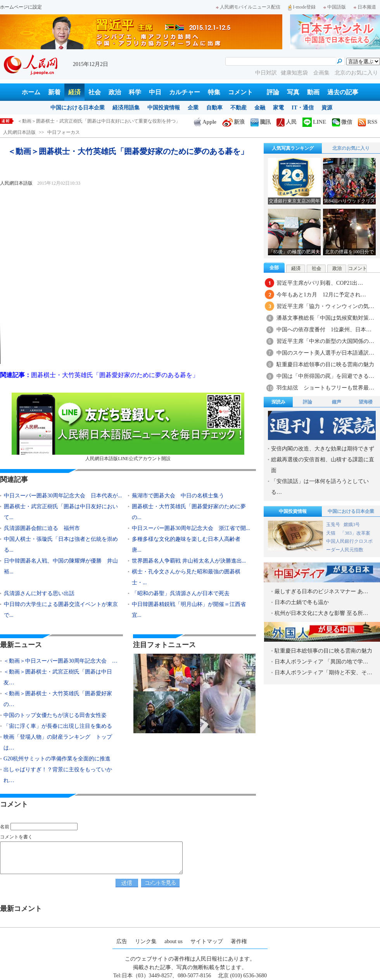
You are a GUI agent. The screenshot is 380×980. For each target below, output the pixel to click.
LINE (314, 122)
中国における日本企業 (78, 108)
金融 (260, 108)
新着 (54, 92)
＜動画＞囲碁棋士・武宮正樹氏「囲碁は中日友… (58, 677)
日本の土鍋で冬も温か (302, 602)
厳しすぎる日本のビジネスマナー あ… (321, 591)
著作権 (239, 941)
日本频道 (365, 7)
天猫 (331, 533)
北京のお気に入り (356, 73)
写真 (293, 92)
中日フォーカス (64, 132)
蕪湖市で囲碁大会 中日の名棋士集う (178, 496)
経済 (74, 92)
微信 (342, 122)
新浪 (233, 122)
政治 (115, 92)
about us (174, 941)
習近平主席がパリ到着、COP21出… (320, 283)
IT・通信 (303, 108)
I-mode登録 (302, 7)
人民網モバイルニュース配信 (248, 7)
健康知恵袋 (295, 73)
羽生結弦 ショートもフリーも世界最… (325, 388)
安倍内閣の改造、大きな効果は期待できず (323, 449)
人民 (287, 122)
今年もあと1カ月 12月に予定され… (321, 295)
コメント (240, 92)
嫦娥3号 (352, 525)
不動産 (238, 108)
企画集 (322, 73)
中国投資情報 (164, 108)
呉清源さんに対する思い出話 (39, 593)
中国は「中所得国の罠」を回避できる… (325, 376)
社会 (95, 92)
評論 (273, 92)
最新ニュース (21, 645)
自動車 (214, 108)
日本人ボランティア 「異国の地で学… (321, 662)
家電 (278, 108)
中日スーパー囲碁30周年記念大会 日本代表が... (63, 496)
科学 (135, 92)
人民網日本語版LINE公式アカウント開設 (128, 427)
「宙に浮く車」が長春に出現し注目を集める (58, 726)
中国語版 (335, 7)
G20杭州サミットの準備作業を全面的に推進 (57, 759)
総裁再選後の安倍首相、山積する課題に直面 (323, 465)
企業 (193, 108)
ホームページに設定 (21, 7)
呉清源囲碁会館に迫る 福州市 (42, 528)
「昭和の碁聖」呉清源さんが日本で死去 (181, 593)
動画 (313, 92)
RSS (368, 122)
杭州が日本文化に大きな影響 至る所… (321, 613)
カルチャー (185, 92)
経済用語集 (126, 108)
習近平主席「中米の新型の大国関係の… (325, 341)
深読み (278, 402)
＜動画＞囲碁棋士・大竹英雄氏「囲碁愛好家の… (58, 699)
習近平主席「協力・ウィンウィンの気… (325, 306)
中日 (155, 92)
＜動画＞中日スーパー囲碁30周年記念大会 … (60, 661)
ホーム (31, 92)
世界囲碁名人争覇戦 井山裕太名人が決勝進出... (189, 561)
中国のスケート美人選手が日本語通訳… (325, 353)
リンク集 (146, 941)
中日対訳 (266, 73)
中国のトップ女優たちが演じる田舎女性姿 (55, 715)
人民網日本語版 (19, 132)
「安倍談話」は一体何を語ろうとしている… (320, 487)
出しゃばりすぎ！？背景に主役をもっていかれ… (58, 775)
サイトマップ (207, 941)
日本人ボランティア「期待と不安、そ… (323, 673)
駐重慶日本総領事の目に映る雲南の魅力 (325, 364)
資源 (327, 108)
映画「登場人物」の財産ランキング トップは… (58, 742)
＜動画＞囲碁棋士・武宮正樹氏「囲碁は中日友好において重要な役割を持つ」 (99, 121)
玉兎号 (333, 525)
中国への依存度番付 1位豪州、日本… (324, 330)
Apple (205, 122)
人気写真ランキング (293, 148)
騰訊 (261, 122)
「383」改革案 (355, 533)
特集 (214, 92)
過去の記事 (343, 92)
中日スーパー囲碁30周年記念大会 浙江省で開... (191, 528)
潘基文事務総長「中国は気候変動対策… (325, 318)
